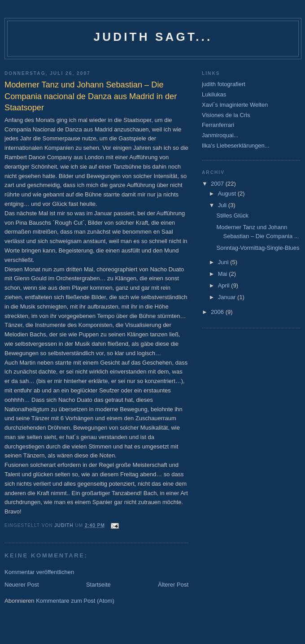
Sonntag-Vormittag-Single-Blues (258, 248)
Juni (224, 262)
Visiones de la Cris (226, 115)
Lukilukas (214, 94)
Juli (223, 205)
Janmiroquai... (220, 135)
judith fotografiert (224, 84)
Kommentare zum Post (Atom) (75, 601)
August (228, 194)
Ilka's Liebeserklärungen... (236, 146)
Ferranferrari (218, 125)
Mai (224, 274)
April (225, 285)
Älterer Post (173, 585)
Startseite (98, 585)
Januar (228, 297)
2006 (218, 312)
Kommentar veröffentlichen (39, 572)
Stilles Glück (232, 215)
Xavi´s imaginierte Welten (235, 105)
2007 (218, 184)
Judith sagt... (153, 37)
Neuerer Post (22, 585)
